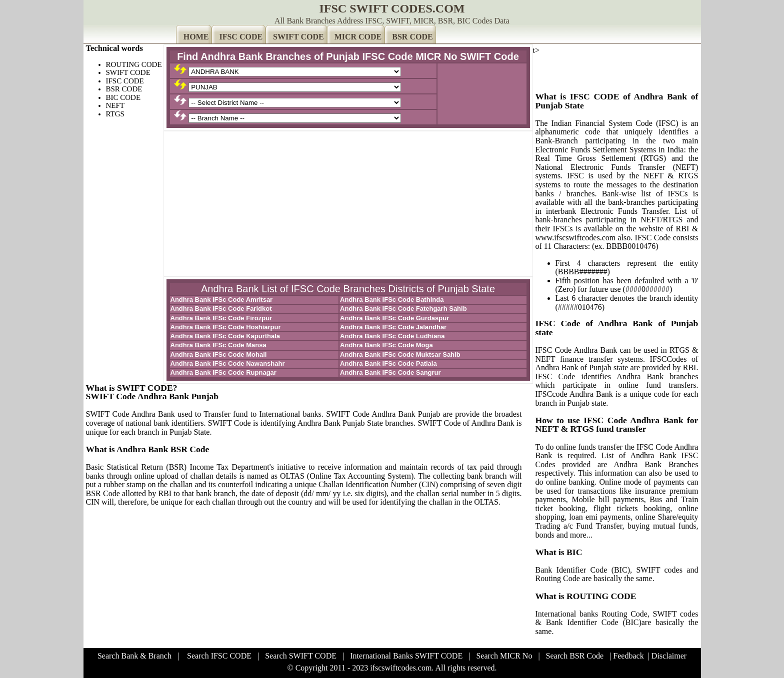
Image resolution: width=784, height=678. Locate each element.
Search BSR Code (575, 656)
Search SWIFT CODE (301, 656)
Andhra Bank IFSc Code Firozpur (221, 318)
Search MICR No (504, 656)
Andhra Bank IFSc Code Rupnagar (223, 372)
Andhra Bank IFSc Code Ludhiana (392, 336)
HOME (196, 37)
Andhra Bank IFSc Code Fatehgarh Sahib (403, 309)
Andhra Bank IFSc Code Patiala (388, 363)
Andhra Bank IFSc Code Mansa (218, 345)
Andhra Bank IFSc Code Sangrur (390, 372)
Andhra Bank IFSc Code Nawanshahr (228, 363)
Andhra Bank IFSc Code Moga (386, 345)
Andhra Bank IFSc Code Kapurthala (225, 336)
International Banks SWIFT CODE (406, 656)
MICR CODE (358, 37)
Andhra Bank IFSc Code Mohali (219, 354)
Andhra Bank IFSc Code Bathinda (392, 300)
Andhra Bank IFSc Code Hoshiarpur (226, 327)
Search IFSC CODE (219, 656)
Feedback (628, 656)
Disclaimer (669, 656)
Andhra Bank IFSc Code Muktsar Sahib (400, 354)
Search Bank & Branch (134, 656)
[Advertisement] (348, 204)
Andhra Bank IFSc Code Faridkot (221, 309)
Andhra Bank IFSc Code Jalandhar (393, 327)
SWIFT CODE (298, 37)
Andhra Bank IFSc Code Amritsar (222, 300)
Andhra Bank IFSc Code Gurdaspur (394, 318)
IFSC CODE (241, 37)
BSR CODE (412, 37)
